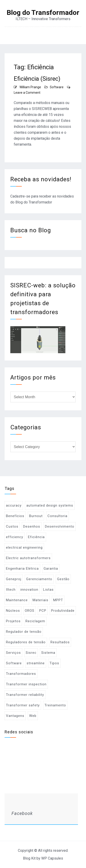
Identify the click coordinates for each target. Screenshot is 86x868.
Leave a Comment (27, 93)
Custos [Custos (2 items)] (12, 526)
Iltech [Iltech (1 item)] (11, 590)
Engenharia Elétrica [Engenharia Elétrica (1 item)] (22, 569)
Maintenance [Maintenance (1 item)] (17, 600)
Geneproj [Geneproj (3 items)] (14, 579)
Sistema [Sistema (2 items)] (48, 653)
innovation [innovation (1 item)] (29, 590)
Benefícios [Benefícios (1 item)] (15, 516)
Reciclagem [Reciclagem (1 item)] (35, 621)
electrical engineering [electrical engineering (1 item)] (24, 548)
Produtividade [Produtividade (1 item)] (63, 611)
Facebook (22, 813)
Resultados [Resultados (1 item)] (60, 642)
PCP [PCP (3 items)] (43, 611)
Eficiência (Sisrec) (37, 79)
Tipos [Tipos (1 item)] (54, 663)
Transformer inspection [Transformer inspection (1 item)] (26, 684)
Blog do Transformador (43, 13)
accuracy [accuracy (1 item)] (14, 505)
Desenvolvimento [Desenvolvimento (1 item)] (60, 526)
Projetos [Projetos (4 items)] (13, 621)
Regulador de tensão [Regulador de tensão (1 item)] (24, 632)
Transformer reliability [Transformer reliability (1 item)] (25, 695)
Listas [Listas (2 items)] (48, 590)
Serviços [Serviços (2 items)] (13, 653)
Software (57, 87)
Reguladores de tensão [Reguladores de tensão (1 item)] (26, 642)
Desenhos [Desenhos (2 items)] (32, 526)
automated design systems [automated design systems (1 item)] (50, 505)
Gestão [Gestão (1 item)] (63, 579)
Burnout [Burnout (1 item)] (36, 516)
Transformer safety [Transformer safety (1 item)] (23, 705)
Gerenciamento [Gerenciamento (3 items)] (39, 579)
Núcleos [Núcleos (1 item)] (13, 611)
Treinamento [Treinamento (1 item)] (55, 705)
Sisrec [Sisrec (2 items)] (31, 653)
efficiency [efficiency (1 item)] (15, 537)
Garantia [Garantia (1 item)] (51, 569)
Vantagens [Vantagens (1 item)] (15, 716)
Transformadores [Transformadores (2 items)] (21, 674)
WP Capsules (52, 858)
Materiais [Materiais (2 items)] (40, 600)
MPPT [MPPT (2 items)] (58, 600)
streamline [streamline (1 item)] (36, 663)
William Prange (30, 87)
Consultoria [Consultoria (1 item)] (57, 516)
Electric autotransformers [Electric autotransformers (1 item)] (28, 558)
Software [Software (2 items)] (14, 663)
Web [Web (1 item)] (33, 716)
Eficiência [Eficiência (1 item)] (36, 537)
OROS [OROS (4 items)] (30, 611)
